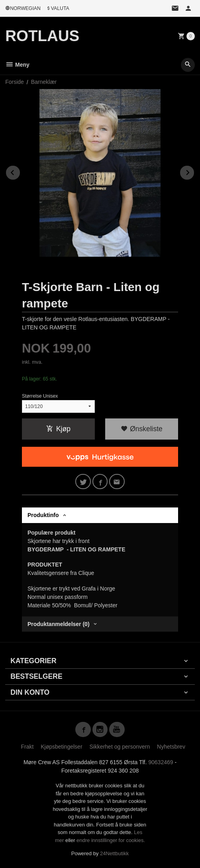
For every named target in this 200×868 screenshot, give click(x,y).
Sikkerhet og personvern (120, 747)
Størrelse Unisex (40, 396)
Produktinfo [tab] (43, 515)
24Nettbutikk (114, 853)
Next (194, 171)
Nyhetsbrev (171, 747)
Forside (15, 82)
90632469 (161, 762)
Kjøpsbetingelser (61, 747)
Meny (17, 65)
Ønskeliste (142, 429)
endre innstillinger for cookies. (111, 840)
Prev (20, 171)
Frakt (27, 747)
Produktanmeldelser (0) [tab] (59, 624)
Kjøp (58, 429)
